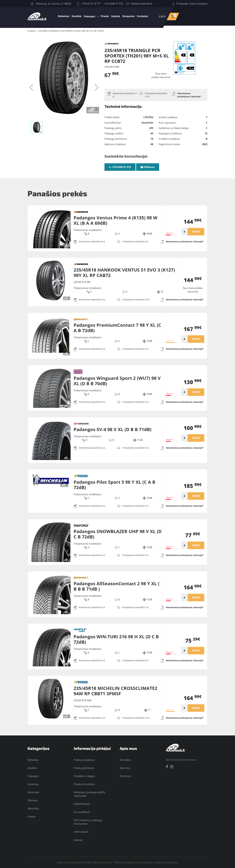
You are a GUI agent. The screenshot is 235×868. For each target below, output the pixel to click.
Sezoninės (33, 792)
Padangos (90, 16)
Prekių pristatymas (84, 760)
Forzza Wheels (82, 812)
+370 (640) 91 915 (113, 4)
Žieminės (33, 800)
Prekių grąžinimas (84, 768)
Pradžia (31, 31)
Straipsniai (128, 16)
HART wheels (81, 832)
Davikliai (77, 16)
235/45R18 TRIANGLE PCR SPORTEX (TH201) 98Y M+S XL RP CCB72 (71, 31)
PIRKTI (196, 232)
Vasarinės (33, 784)
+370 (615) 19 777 (89, 4)
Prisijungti (182, 4)
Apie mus (125, 768)
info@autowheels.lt (139, 4)
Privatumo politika (84, 784)
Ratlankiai (64, 16)
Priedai (105, 16)
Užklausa (148, 167)
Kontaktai (142, 16)
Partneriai (125, 776)
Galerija (115, 16)
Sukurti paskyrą (199, 4)
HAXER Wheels (82, 804)
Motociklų (33, 808)
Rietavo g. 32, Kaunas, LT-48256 (51, 4)
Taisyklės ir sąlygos (84, 776)
